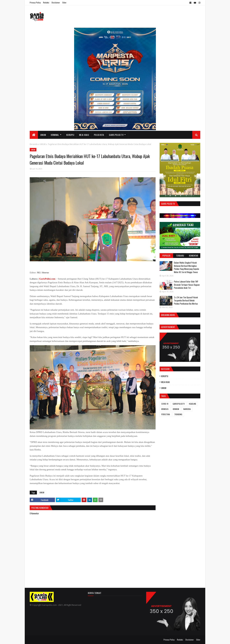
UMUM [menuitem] (43, 135)
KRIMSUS (165, 409)
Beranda (34, 144)
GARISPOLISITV (179, 404)
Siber (64, 2)
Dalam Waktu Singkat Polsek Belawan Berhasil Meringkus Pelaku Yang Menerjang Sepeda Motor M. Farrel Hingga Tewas (186, 267)
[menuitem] (34, 135)
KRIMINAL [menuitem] (55, 135)
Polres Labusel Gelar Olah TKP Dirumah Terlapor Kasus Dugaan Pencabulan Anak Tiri (187, 285)
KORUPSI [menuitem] (70, 135)
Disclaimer (56, 2)
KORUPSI (165, 376)
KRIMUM (176, 409)
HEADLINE (193, 404)
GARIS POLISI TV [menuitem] (116, 135)
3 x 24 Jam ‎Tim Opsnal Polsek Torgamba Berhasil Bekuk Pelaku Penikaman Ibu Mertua (186, 300)
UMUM (42, 144)
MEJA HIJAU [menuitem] (84, 135)
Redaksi (46, 2)
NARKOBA (187, 409)
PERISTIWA (166, 414)
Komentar (194, 255)
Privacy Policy (35, 2)
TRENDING (178, 414)
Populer (166, 255)
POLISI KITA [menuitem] (99, 135)
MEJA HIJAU (165, 382)
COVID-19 (165, 404)
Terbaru (180, 255)
